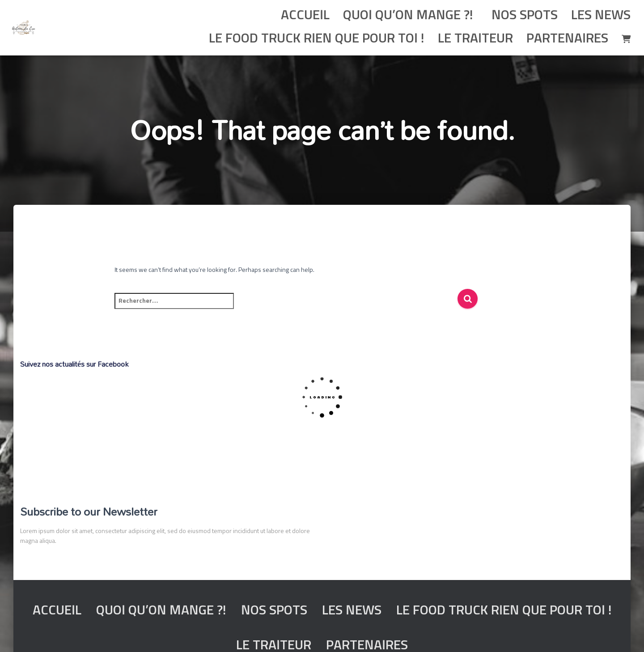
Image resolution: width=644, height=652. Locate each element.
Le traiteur (475, 39)
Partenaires (567, 39)
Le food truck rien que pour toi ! (315, 39)
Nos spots (523, 16)
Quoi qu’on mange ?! (408, 16)
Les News (601, 16)
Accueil (305, 16)
